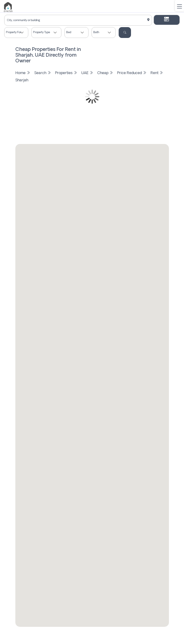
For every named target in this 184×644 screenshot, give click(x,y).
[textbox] (78, 20)
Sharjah (22, 80)
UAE (87, 73)
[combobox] (78, 20)
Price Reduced (132, 73)
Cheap (105, 73)
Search (43, 73)
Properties (66, 73)
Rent (157, 73)
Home (23, 73)
